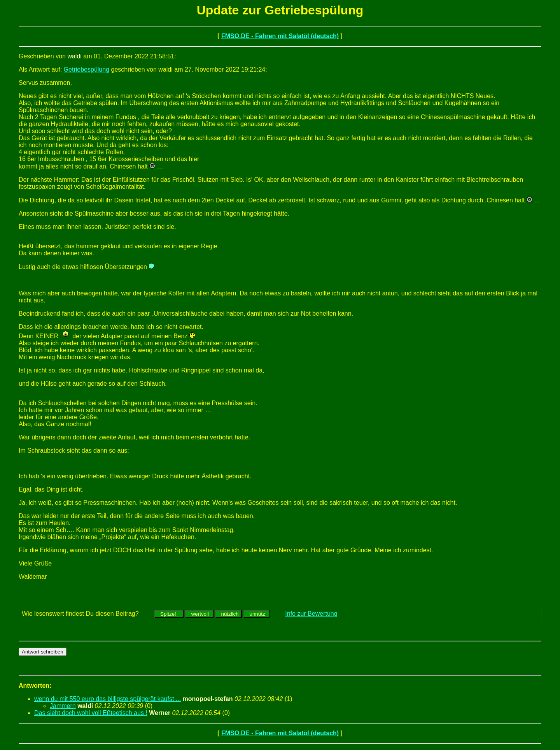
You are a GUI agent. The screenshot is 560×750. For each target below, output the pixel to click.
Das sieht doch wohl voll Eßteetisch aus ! (91, 713)
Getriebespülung (87, 69)
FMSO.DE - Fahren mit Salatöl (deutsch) (280, 36)
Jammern (63, 706)
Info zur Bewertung (311, 614)
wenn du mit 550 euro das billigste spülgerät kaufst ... (108, 699)
